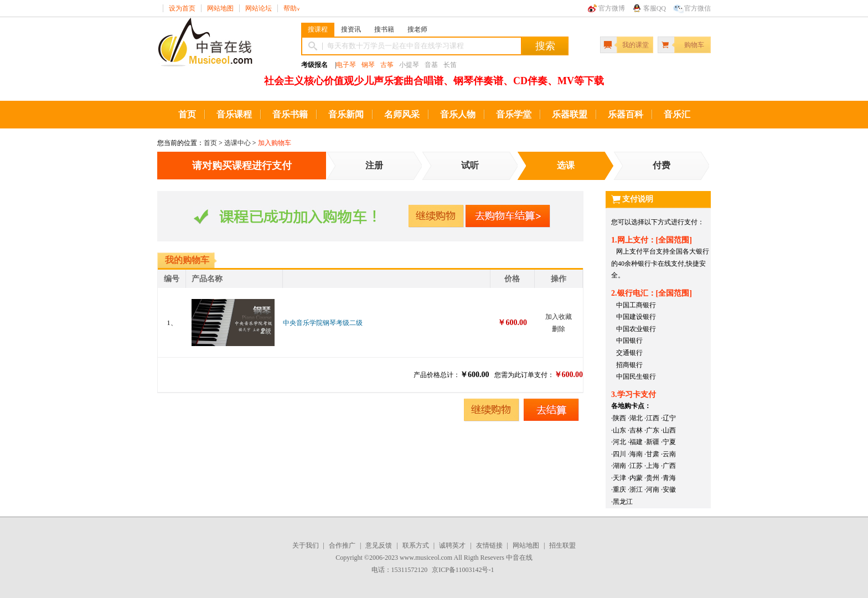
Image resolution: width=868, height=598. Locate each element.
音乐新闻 (346, 114)
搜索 (545, 46)
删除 (559, 329)
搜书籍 (384, 29)
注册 (374, 165)
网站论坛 (259, 8)
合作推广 (342, 545)
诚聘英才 (452, 545)
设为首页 (182, 8)
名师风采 (402, 114)
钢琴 (368, 65)
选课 (566, 165)
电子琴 (346, 65)
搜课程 (318, 29)
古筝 (387, 65)
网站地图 (220, 8)
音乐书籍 (290, 114)
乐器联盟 (570, 114)
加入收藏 (559, 317)
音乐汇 (677, 114)
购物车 (694, 45)
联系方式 (416, 545)
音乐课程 (234, 114)
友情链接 (489, 545)
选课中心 (237, 143)
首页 (187, 114)
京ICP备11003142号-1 (463, 570)
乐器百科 (626, 114)
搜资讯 (351, 29)
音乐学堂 (514, 114)
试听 (470, 165)
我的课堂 (635, 45)
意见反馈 (379, 545)
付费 (662, 165)
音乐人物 (458, 114)
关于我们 (306, 545)
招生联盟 (562, 545)
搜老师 (417, 29)
